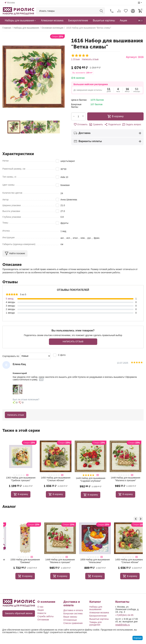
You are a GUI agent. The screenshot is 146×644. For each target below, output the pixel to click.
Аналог (9, 506)
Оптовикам (43, 620)
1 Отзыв (75, 59)
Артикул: (132, 57)
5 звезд (10, 299)
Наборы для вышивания (96, 608)
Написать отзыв (90, 59)
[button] (113, 124)
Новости (42, 613)
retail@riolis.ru (122, 625)
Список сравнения (73, 623)
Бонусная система (73, 613)
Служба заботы (45, 616)
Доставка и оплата (73, 610)
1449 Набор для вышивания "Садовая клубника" (91, 480)
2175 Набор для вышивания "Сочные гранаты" (21, 561)
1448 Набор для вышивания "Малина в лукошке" (125, 479)
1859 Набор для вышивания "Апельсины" (125, 561)
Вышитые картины (99, 619)
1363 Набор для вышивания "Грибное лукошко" (21, 479)
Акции (40, 610)
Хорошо (138, 638)
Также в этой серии (21, 430)
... (41, 380)
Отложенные (70, 620)
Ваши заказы (70, 617)
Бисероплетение (98, 616)
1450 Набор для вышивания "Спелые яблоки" (56, 479)
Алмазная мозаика (99, 613)
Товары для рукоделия (95, 623)
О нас (40, 607)
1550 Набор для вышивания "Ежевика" (56, 561)
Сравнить (96, 124)
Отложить (81, 124)
